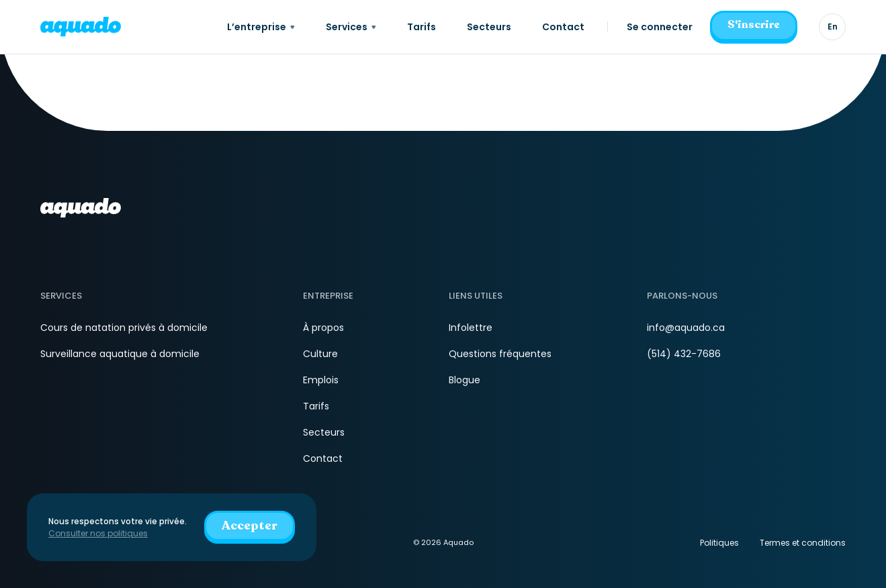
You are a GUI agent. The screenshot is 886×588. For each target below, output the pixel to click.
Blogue (464, 380)
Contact (323, 458)
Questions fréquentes (500, 354)
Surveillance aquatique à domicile (120, 354)
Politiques (719, 543)
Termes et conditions (803, 543)
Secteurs (324, 432)
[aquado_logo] (81, 27)
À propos (323, 328)
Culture (320, 354)
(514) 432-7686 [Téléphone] (684, 354)
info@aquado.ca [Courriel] (686, 328)
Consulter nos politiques (98, 533)
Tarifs (316, 406)
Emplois (321, 380)
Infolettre (471, 328)
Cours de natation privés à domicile (124, 328)
